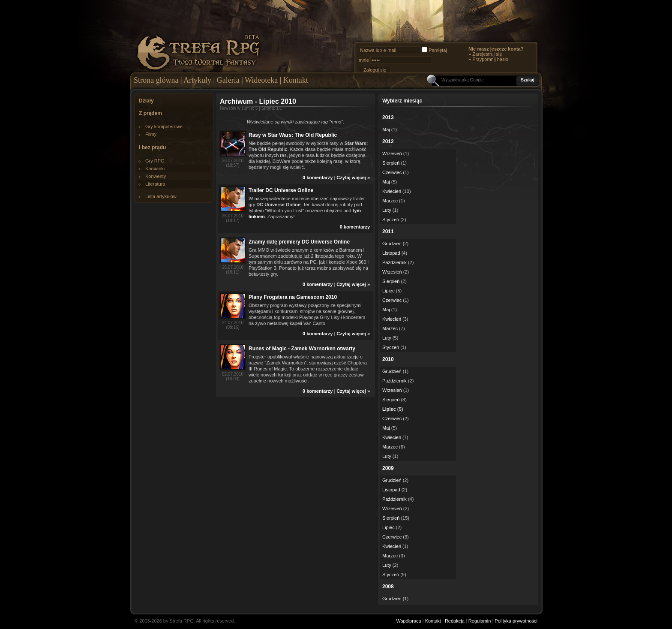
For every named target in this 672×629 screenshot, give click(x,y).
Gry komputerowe (164, 126)
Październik (394, 262)
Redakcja (455, 621)
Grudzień (392, 244)
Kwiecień (392, 191)
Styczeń (391, 220)
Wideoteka (261, 80)
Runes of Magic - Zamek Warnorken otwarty (302, 349)
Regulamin (480, 621)
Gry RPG (155, 161)
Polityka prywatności (516, 621)
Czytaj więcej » (353, 178)
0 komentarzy (318, 178)
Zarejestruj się (487, 54)
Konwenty (156, 176)
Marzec (390, 201)
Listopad (391, 253)
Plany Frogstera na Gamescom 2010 (293, 297)
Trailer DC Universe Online (281, 190)
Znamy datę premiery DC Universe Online (299, 242)
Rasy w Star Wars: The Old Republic (293, 135)
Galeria (228, 80)
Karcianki (155, 169)
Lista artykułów (161, 196)
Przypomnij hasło (490, 59)
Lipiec (388, 291)
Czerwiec (392, 172)
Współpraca (409, 621)
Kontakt (296, 80)
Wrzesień (392, 153)
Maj (386, 129)
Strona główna (156, 80)
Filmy (151, 134)
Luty (387, 210)
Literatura (155, 184)
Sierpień (391, 163)
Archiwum (236, 101)
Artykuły (197, 80)
